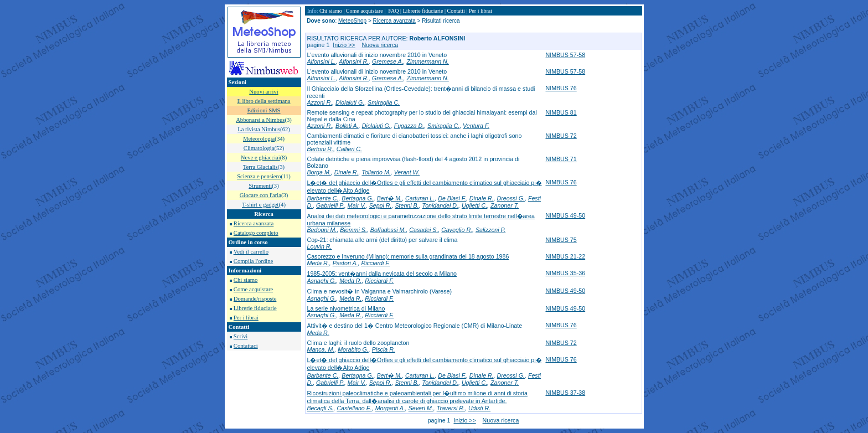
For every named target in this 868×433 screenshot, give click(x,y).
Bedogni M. (322, 230)
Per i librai (246, 318)
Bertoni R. (320, 149)
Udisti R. (479, 408)
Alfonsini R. (354, 61)
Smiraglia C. (384, 102)
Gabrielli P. (330, 205)
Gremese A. (387, 61)
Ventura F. (476, 126)
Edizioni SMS (263, 110)
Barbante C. (323, 198)
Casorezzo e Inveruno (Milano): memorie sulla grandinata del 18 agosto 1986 (408, 256)
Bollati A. (347, 126)
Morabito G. (353, 349)
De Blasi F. (452, 198)
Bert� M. (389, 198)
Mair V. (357, 205)
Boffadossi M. (388, 230)
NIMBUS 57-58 (565, 55)
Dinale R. (347, 172)
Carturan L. (420, 198)
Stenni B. (407, 205)
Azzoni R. (320, 102)
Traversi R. (451, 408)
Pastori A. (345, 263)
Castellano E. (354, 408)
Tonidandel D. (440, 205)
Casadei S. (423, 230)
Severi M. (421, 408)
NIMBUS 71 (561, 159)
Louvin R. (320, 246)
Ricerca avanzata (254, 223)
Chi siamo (246, 280)
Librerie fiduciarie (255, 308)
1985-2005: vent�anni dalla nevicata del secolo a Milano (382, 274)
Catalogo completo (256, 233)
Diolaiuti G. (350, 102)
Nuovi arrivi (263, 92)
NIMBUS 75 (561, 240)
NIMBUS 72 (561, 136)
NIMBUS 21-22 (565, 256)
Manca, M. (321, 349)
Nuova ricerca (380, 45)
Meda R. (318, 263)
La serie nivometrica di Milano (346, 308)
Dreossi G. (511, 198)
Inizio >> (344, 45)
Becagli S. (321, 408)
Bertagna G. (357, 198)
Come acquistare (253, 289)
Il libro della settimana (263, 101)
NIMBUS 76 (561, 88)
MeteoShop (352, 21)
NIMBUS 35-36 (565, 273)
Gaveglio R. (457, 230)
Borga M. (319, 172)
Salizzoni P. (490, 230)
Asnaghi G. (322, 281)
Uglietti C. (474, 205)
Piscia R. (384, 349)
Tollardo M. (376, 172)
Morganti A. (390, 408)
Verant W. (407, 172)
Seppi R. (381, 205)
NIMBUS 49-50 (565, 215)
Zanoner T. (505, 205)
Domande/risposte (255, 299)
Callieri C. (349, 149)
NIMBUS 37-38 (565, 393)
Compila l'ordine (253, 261)
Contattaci (246, 346)
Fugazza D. (409, 126)
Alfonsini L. (322, 61)
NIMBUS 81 (561, 112)
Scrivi (241, 336)
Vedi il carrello (251, 252)
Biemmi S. (353, 230)
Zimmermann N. (427, 61)
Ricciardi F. (375, 263)
